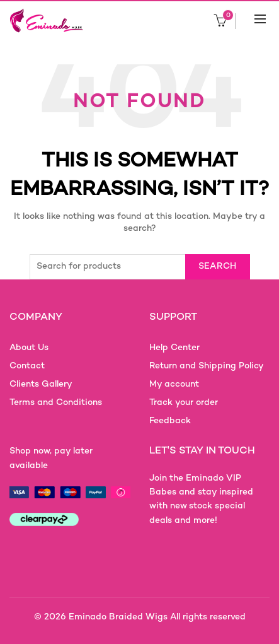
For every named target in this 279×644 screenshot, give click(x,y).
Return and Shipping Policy (207, 366)
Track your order (184, 403)
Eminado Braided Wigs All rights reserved (157, 617)
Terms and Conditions (56, 403)
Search (218, 266)
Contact (27, 366)
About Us (29, 348)
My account (174, 384)
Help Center (174, 348)
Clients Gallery (41, 384)
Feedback (170, 421)
